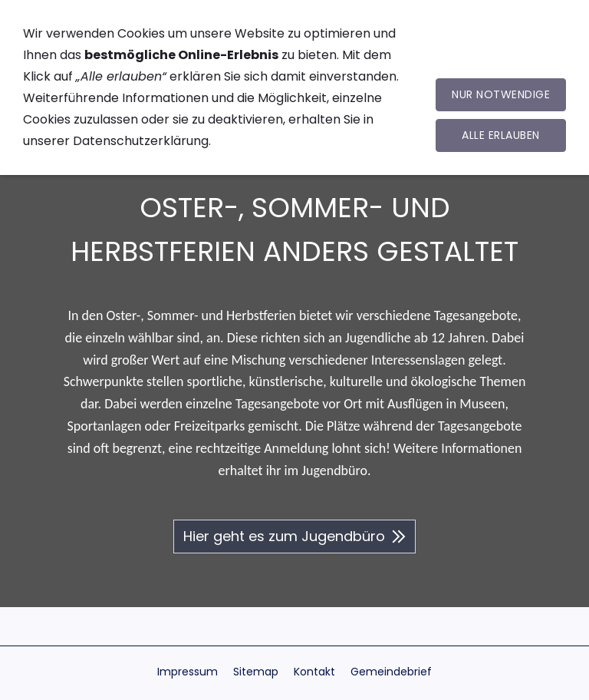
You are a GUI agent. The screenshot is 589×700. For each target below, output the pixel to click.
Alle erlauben (501, 135)
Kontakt (314, 672)
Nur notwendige (501, 94)
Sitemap (256, 672)
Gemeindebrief (391, 672)
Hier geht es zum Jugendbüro (294, 536)
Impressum (188, 672)
